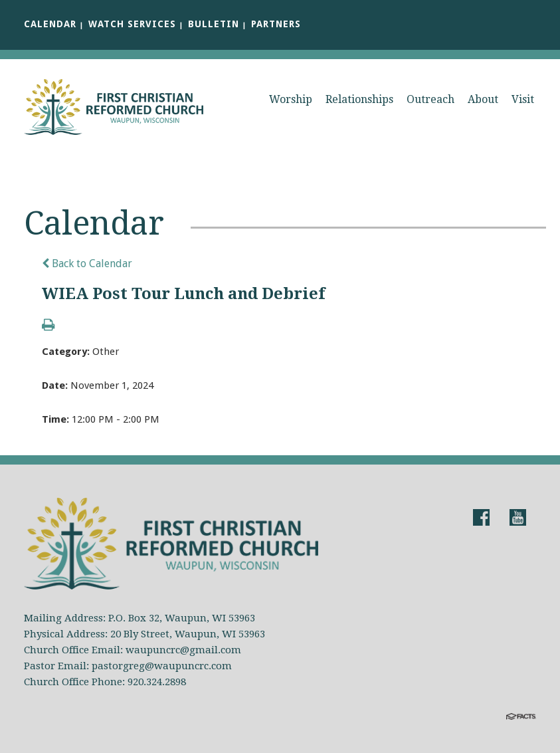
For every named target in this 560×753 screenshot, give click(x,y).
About (483, 99)
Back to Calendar (87, 264)
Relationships (359, 99)
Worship (291, 99)
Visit (523, 99)
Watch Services (132, 24)
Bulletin (214, 24)
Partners (276, 24)
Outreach (430, 99)
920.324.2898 (157, 682)
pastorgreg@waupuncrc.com (162, 666)
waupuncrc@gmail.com (183, 650)
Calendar (50, 24)
